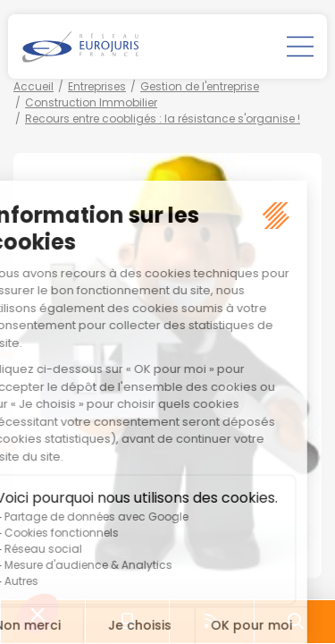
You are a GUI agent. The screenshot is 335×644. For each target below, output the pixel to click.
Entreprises (97, 86)
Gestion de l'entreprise (200, 86)
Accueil (33, 86)
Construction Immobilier (91, 102)
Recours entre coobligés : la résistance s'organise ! (163, 119)
